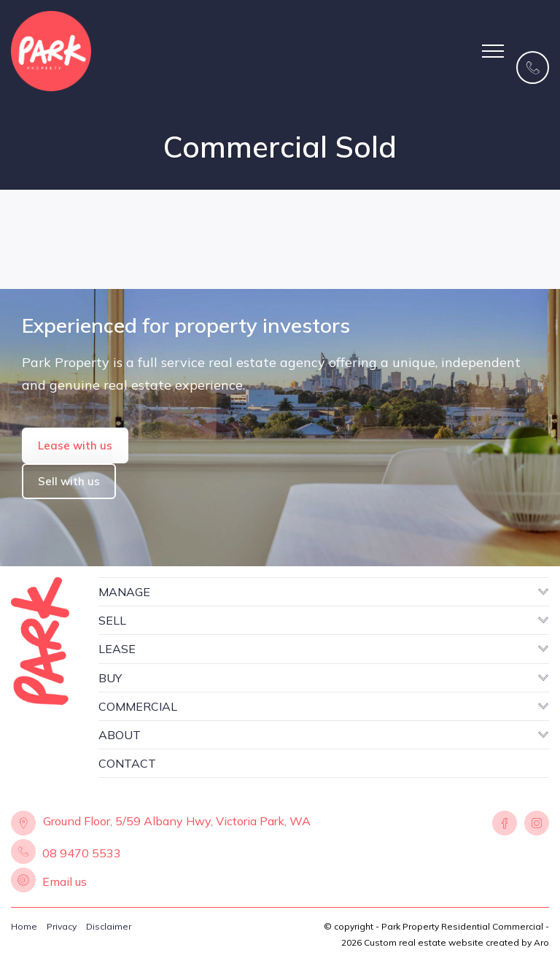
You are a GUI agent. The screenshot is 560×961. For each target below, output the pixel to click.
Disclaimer (109, 926)
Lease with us (75, 445)
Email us (65, 881)
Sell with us (69, 481)
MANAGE (124, 592)
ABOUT (120, 735)
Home (24, 926)
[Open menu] (493, 51)
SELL (112, 620)
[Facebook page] (505, 824)
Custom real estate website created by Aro (456, 942)
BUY (110, 678)
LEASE (117, 649)
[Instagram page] (535, 824)
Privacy (62, 926)
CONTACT (127, 763)
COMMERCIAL (138, 706)
